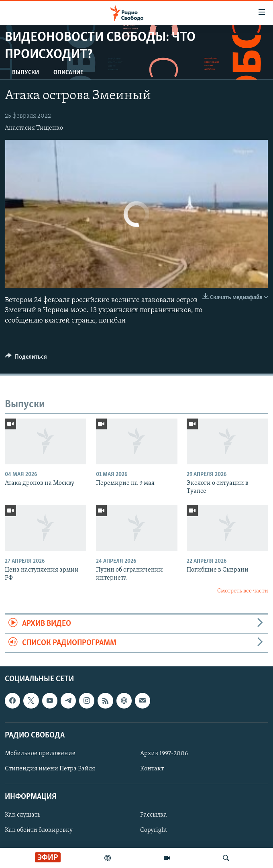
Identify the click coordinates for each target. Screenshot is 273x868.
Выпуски (25, 73)
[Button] (26, 359)
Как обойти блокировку (39, 830)
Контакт (152, 769)
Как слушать (22, 815)
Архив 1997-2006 (164, 754)
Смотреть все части (243, 591)
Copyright (154, 830)
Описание (68, 73)
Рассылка (154, 815)
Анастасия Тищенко (34, 128)
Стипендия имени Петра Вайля (50, 769)
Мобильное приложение (40, 754)
